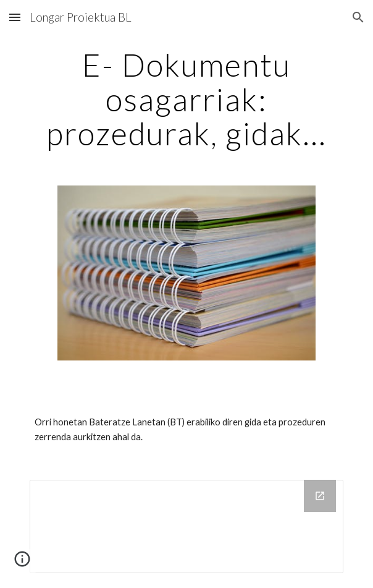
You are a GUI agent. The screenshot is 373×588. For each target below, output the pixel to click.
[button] (15, 17)
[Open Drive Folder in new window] (320, 496)
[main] (186, 99)
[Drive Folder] (186, 527)
